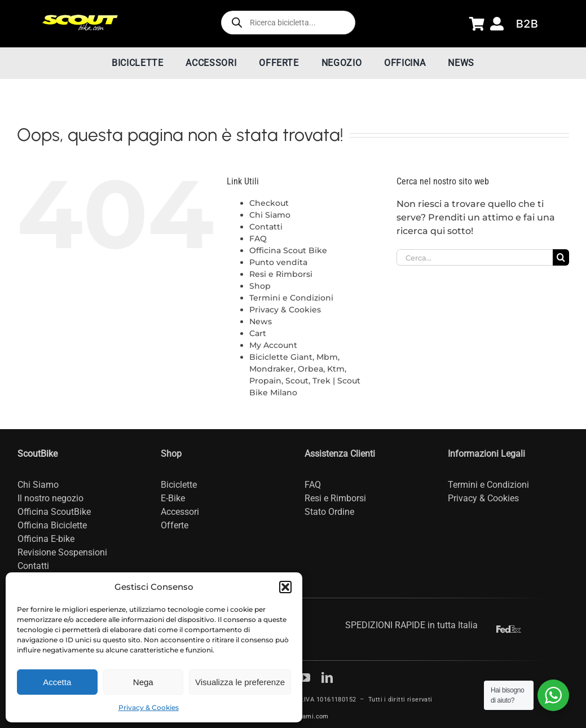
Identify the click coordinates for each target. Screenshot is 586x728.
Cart (258, 333)
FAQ (258, 239)
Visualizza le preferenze (240, 682)
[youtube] (305, 678)
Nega (143, 682)
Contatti (266, 227)
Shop (260, 286)
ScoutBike (38, 454)
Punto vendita (278, 262)
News (261, 321)
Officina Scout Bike (288, 250)
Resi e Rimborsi (281, 274)
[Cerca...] (475, 257)
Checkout (269, 203)
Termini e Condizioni (291, 298)
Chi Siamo (270, 215)
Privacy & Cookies (149, 707)
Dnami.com (312, 716)
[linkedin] (327, 678)
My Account (273, 345)
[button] (285, 587)
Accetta (57, 682)
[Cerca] (561, 257)
